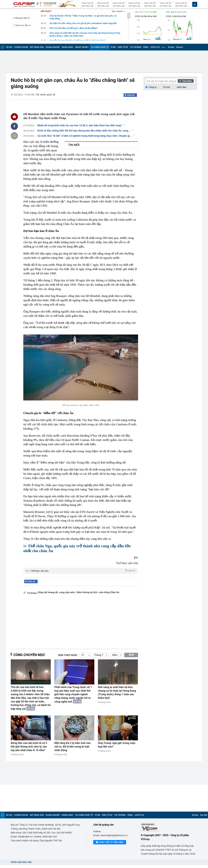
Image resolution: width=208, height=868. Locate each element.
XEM (131, 655)
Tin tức (167, 87)
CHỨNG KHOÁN (21, 47)
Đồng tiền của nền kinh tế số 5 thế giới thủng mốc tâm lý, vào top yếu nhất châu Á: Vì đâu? (29, 747)
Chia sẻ (131, 95)
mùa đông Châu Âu (109, 592)
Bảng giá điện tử (21, 18)
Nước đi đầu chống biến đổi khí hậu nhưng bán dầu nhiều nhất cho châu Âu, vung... (85, 131)
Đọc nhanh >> (118, 11)
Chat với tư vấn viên (110, 842)
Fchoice (179, 47)
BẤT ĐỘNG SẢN (37, 47)
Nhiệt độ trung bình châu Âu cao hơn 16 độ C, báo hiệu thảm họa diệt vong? (81, 126)
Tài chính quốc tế (45, 95)
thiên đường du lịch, (87, 592)
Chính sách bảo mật (21, 862)
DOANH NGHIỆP (53, 47)
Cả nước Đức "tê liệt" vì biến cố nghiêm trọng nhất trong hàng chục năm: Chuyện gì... (86, 136)
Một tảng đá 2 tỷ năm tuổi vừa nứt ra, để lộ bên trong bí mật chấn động (72, 747)
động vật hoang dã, (48, 592)
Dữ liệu (171, 47)
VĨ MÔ (113, 47)
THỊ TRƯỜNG (136, 47)
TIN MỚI (74, 145)
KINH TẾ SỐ (123, 47)
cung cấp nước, (67, 592)
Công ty (153, 87)
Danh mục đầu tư (21, 25)
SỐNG (146, 47)
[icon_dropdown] (195, 4)
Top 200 (204, 815)
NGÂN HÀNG (67, 47)
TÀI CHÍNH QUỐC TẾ (100, 47)
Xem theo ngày (68, 655)
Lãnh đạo (181, 87)
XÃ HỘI (9, 47)
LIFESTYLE (155, 47)
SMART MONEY (82, 47)
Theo (81, 571)
